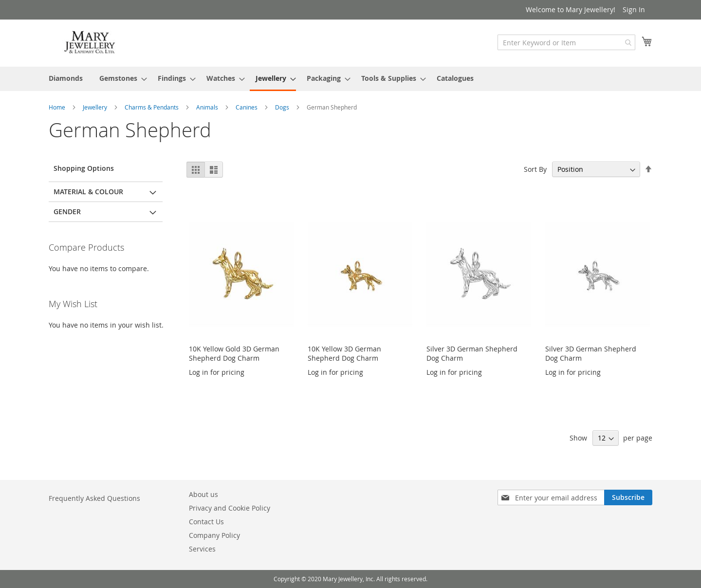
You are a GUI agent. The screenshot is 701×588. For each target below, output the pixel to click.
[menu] (350, 79)
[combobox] (566, 42)
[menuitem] (66, 78)
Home (58, 107)
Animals (208, 107)
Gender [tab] (67, 211)
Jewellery (96, 107)
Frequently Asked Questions (94, 498)
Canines (247, 107)
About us (203, 494)
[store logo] (90, 43)
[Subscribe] (628, 497)
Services (202, 549)
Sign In (634, 9)
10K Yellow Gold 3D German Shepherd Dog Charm (234, 353)
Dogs (283, 107)
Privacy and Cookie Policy (230, 508)
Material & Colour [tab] (88, 192)
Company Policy (214, 535)
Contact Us (206, 522)
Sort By (535, 169)
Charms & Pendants (152, 107)
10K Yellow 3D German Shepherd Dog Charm (344, 353)
